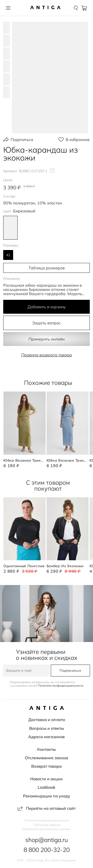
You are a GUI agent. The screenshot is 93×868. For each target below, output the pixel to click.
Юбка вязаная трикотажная (25, 460)
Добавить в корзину (47, 307)
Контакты (46, 749)
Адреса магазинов (46, 737)
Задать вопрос (46, 323)
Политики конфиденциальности (61, 686)
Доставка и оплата (47, 720)
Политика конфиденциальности (46, 820)
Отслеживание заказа (46, 758)
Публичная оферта (47, 825)
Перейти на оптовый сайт (47, 808)
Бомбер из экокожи (65, 566)
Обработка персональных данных (46, 829)
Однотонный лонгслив (24, 566)
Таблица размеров (47, 268)
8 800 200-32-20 (47, 850)
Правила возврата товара (47, 355)
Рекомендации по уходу (47, 796)
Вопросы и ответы (47, 728)
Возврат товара (46, 766)
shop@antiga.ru (47, 840)
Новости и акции (46, 779)
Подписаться (70, 671)
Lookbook (46, 787)
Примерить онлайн (46, 339)
